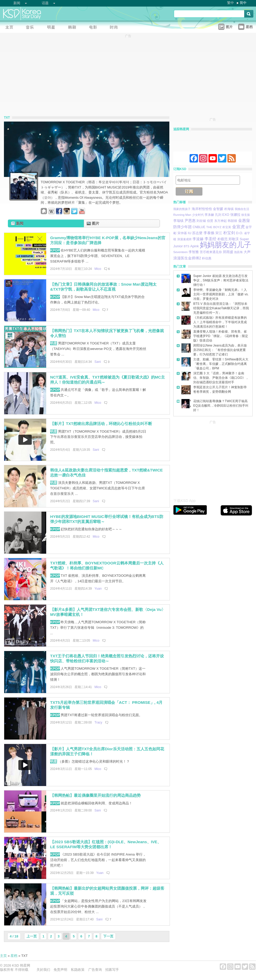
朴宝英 (227, 227)
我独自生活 (242, 209)
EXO (226, 215)
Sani (98, 362)
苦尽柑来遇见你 (211, 252)
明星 (54, 343)
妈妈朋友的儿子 (226, 245)
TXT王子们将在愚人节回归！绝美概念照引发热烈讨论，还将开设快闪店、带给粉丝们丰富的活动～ (107, 658)
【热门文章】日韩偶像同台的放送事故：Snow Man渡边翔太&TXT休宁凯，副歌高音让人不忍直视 (103, 287)
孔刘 (218, 215)
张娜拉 (235, 215)
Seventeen (181, 252)
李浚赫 (198, 239)
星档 (14, 956)
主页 (3, 956)
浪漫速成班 (184, 239)
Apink (194, 246)
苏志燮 (197, 233)
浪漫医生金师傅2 (187, 258)
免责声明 (60, 970)
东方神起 (221, 221)
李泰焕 (209, 233)
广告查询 (95, 970)
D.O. (240, 233)
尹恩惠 (190, 221)
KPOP (55, 250)
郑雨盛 (228, 252)
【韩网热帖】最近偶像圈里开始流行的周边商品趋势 (95, 795)
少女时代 (198, 215)
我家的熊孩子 (182, 209)
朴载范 (223, 239)
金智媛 (218, 209)
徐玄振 (246, 215)
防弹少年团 (182, 227)
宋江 (219, 233)
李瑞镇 (178, 221)
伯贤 (210, 221)
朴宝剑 (229, 233)
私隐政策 (78, 970)
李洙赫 (209, 215)
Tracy (98, 722)
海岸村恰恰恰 (202, 209)
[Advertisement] (213, 458)
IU (189, 233)
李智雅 (194, 252)
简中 (243, 3)
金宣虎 (238, 227)
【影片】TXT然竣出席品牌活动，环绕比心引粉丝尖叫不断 (101, 424)
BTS (187, 246)
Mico (98, 269)
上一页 (32, 936)
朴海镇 (229, 209)
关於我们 (43, 970)
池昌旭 (238, 252)
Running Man (182, 215)
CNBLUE (199, 227)
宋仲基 (182, 233)
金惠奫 (244, 220)
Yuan (98, 589)
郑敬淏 (234, 239)
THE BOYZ (214, 227)
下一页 (108, 936)
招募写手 (112, 970)
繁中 (231, 3)
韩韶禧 (232, 221)
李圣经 (210, 239)
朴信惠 (207, 258)
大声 (247, 252)
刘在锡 (201, 221)
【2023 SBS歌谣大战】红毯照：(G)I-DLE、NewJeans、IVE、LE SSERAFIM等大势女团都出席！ (106, 844)
